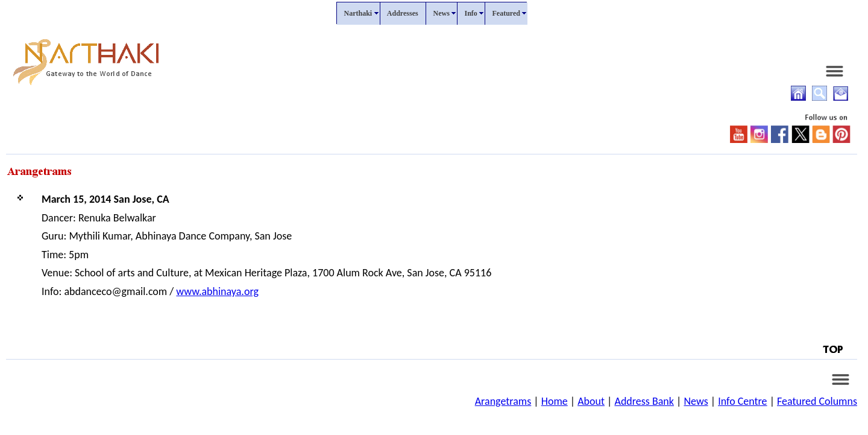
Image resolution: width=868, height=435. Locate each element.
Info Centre (742, 401)
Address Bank (644, 401)
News (696, 401)
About (591, 401)
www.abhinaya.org (217, 291)
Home (555, 401)
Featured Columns (817, 401)
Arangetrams (503, 401)
